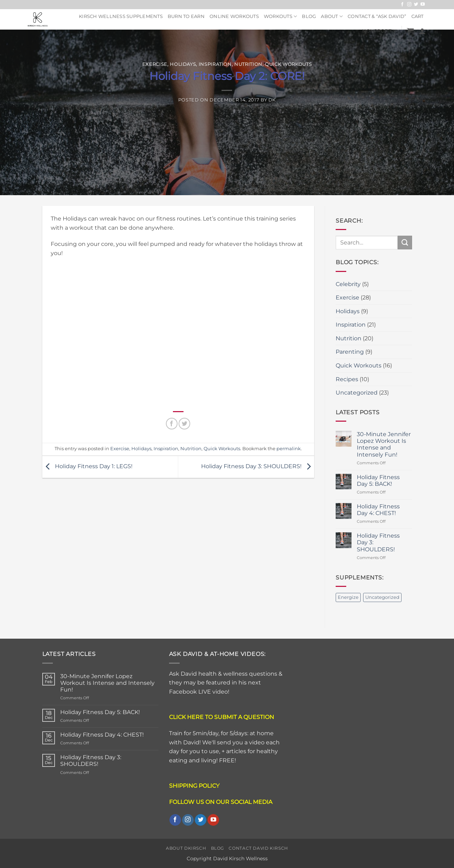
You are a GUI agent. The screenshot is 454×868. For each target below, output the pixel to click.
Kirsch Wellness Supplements (121, 16)
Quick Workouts (288, 64)
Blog (309, 16)
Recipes (347, 379)
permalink (289, 449)
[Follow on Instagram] (409, 5)
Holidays (183, 64)
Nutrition (248, 64)
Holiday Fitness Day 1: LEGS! (87, 467)
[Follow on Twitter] (416, 5)
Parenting (350, 352)
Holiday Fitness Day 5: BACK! (378, 480)
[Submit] (405, 243)
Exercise (155, 64)
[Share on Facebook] (172, 424)
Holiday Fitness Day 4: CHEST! (378, 510)
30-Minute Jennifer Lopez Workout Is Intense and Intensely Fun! (384, 444)
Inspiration (215, 64)
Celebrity (348, 284)
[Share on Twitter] (184, 424)
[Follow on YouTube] (423, 5)
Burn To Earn (186, 16)
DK (272, 100)
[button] (410, 31)
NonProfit (379, 31)
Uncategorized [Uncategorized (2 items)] (382, 597)
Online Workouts (234, 16)
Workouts (281, 16)
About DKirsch (186, 848)
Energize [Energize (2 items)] (348, 597)
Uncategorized (357, 393)
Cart (418, 16)
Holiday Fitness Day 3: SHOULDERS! (258, 467)
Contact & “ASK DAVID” (377, 16)
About (332, 16)
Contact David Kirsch (258, 848)
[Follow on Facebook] (402, 5)
